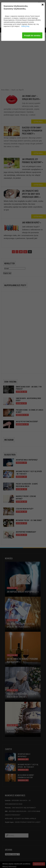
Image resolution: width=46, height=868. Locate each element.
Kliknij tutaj (25, 26)
